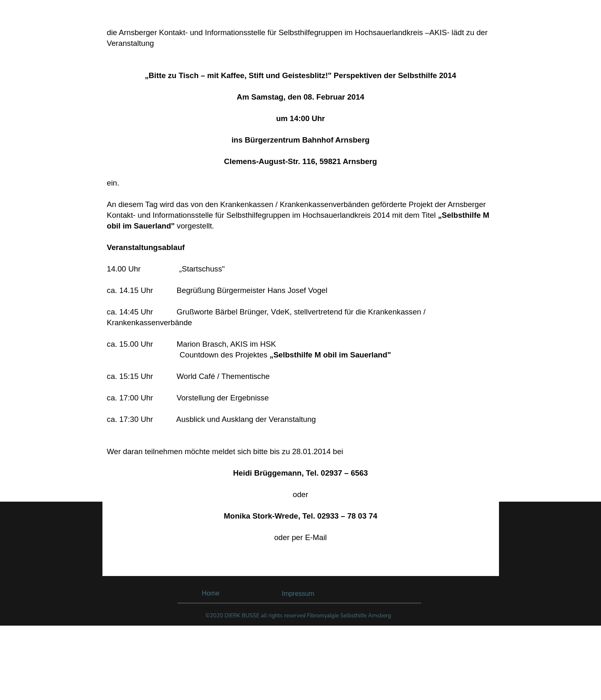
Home (211, 593)
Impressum (298, 594)
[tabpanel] (301, 300)
